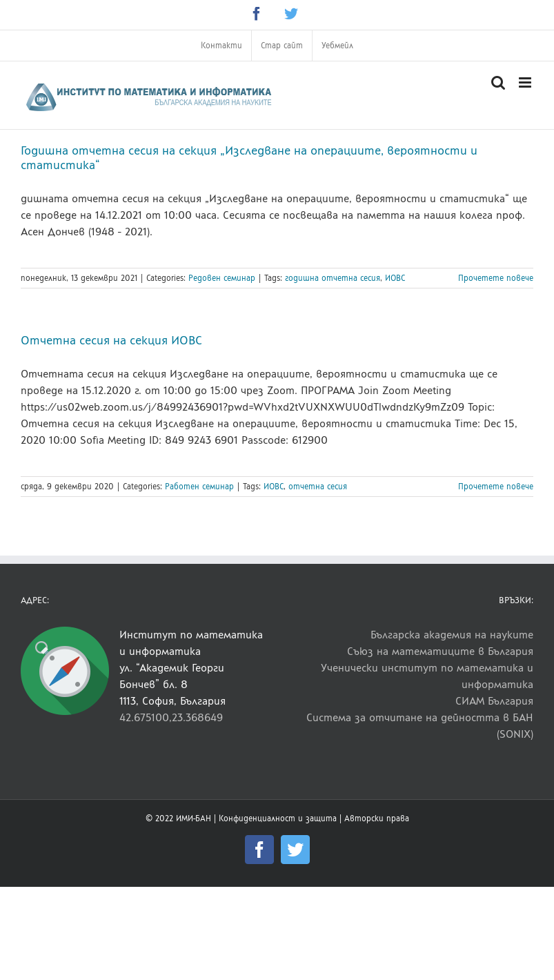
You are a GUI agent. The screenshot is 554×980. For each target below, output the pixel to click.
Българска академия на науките (452, 635)
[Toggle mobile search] (498, 82)
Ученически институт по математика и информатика (427, 676)
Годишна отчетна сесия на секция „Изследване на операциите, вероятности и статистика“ (249, 158)
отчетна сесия (318, 487)
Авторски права (377, 819)
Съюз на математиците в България (440, 651)
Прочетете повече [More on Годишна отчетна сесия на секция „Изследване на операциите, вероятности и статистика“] (496, 278)
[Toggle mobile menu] (526, 82)
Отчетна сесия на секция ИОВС (111, 340)
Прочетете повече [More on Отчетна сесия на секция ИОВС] (496, 487)
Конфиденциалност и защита (278, 819)
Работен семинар (199, 487)
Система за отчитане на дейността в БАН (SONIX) (420, 726)
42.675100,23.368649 (171, 717)
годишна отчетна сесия (333, 278)
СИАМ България (494, 701)
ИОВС (395, 278)
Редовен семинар (222, 278)
